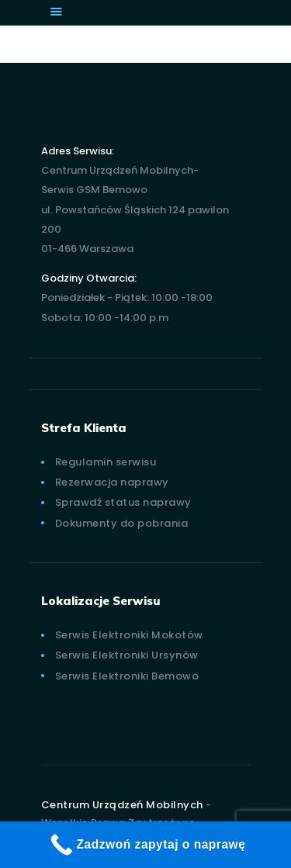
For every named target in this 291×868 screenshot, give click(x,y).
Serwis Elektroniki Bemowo (127, 676)
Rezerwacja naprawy (112, 482)
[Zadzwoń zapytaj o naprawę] (145, 845)
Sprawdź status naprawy (123, 502)
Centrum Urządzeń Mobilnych (122, 805)
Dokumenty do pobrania (122, 523)
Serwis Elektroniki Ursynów (127, 655)
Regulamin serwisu (106, 462)
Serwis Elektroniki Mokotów (129, 635)
